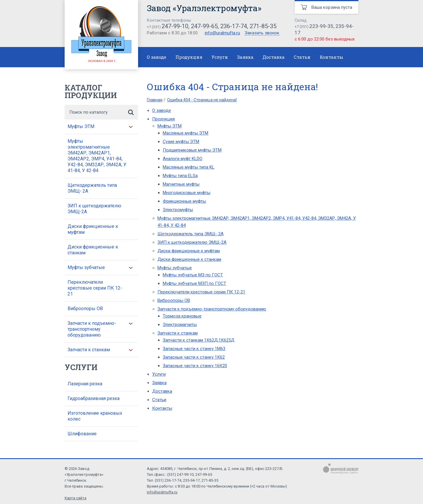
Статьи (302, 57)
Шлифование (82, 434)
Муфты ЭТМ (81, 126)
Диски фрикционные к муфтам (93, 229)
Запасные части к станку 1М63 (194, 349)
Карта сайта (75, 498)
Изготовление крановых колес (95, 416)
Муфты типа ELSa (180, 176)
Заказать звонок (262, 33)
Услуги (220, 57)
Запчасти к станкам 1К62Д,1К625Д (199, 340)
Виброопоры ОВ (85, 309)
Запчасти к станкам (89, 350)
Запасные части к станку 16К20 (195, 366)
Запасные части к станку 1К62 (194, 357)
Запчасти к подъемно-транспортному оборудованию (92, 329)
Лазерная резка (85, 384)
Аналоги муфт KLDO (183, 159)
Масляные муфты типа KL (189, 167)
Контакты (331, 57)
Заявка (245, 57)
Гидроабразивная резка (94, 398)
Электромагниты (180, 325)
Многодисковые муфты (187, 193)
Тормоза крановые (182, 316)
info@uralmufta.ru (222, 33)
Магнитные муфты (181, 184)
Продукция (189, 57)
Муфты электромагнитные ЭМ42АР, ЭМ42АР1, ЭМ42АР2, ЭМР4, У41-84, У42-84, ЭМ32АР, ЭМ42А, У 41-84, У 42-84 (97, 156)
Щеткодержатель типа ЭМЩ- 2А (92, 188)
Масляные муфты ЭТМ (186, 133)
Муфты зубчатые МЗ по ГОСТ (193, 275)
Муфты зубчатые (86, 267)
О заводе (157, 57)
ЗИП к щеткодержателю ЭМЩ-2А (94, 209)
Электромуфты (178, 210)
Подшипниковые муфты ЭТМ (192, 150)
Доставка (274, 57)
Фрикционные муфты (184, 201)
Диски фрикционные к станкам (93, 250)
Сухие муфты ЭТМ (181, 142)
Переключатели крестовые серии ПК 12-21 (95, 288)
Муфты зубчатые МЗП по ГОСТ (194, 283)
